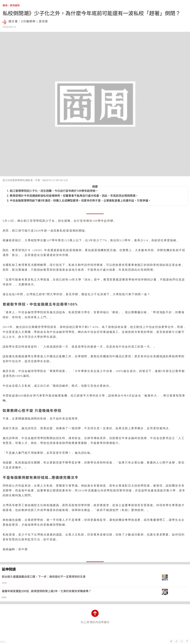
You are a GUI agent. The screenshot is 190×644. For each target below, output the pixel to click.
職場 (5, 5)
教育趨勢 (15, 5)
